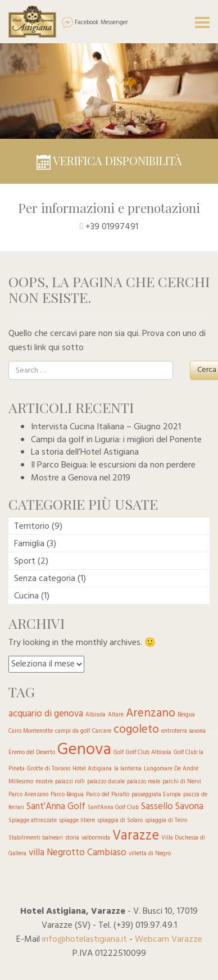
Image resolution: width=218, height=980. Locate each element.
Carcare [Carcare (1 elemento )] (102, 731)
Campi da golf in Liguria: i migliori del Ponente (116, 440)
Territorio (32, 527)
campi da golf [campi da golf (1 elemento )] (72, 731)
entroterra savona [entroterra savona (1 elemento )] (183, 731)
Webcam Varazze (169, 940)
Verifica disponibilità (109, 160)
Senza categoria (45, 579)
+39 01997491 (112, 227)
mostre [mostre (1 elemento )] (44, 782)
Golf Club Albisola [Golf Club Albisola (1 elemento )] (149, 753)
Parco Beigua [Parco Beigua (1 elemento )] (67, 795)
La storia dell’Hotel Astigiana (85, 452)
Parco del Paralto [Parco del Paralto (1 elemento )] (108, 795)
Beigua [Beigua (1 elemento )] (186, 715)
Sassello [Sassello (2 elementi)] (157, 807)
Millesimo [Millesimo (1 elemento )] (21, 782)
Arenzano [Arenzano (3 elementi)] (151, 713)
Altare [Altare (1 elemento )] (116, 715)
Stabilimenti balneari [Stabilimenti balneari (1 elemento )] (36, 838)
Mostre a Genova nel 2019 (81, 478)
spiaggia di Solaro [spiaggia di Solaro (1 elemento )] (120, 821)
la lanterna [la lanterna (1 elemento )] (128, 769)
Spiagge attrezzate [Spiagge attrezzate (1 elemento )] (33, 821)
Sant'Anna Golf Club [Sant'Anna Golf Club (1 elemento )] (113, 808)
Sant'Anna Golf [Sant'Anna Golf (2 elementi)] (56, 807)
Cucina (26, 596)
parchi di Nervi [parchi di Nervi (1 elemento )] (182, 782)
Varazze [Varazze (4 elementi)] (136, 836)
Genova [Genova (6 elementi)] (84, 750)
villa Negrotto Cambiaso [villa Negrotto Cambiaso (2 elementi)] (78, 853)
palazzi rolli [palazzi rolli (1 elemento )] (70, 782)
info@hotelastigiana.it (85, 940)
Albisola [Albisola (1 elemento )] (96, 715)
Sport (25, 561)
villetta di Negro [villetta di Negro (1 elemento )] (150, 854)
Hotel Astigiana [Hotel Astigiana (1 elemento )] (92, 769)
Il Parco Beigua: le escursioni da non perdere (113, 465)
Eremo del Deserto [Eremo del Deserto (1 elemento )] (32, 753)
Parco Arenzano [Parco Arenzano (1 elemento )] (28, 795)
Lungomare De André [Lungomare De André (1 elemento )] (171, 769)
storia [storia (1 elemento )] (72, 838)
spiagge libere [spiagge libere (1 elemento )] (77, 821)
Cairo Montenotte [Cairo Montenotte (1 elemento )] (31, 731)
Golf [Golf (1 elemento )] (119, 753)
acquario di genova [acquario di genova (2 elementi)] (46, 714)
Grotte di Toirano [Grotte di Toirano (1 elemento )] (49, 769)
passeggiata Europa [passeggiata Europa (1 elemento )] (156, 795)
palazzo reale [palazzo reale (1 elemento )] (144, 782)
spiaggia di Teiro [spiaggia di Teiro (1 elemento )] (166, 821)
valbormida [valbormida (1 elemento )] (96, 838)
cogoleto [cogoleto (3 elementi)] (136, 730)
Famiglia (29, 544)
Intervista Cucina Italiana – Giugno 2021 (106, 427)
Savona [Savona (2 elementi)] (189, 807)
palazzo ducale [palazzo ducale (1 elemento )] (106, 782)
